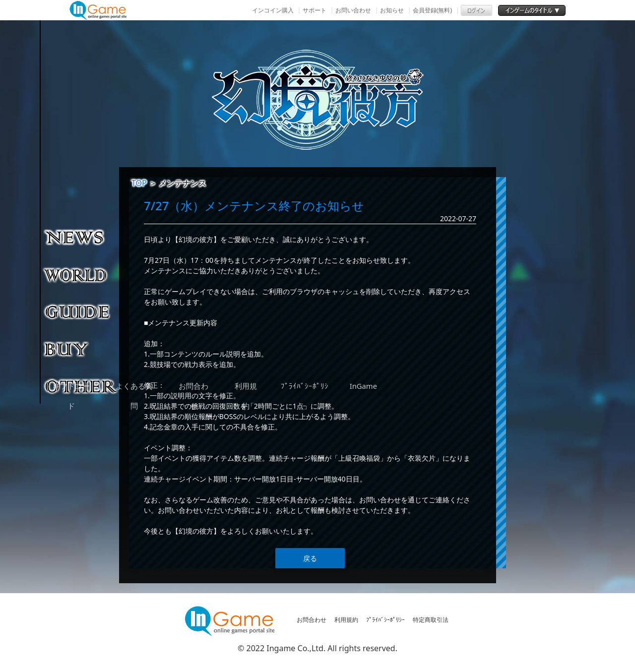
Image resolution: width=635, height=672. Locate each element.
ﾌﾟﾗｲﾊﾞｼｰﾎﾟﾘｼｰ (385, 620)
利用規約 (346, 620)
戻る (310, 558)
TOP (139, 183)
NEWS (82, 237)
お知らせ (392, 10)
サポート (315, 10)
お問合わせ (312, 620)
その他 (82, 386)
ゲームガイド (82, 311)
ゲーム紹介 (82, 274)
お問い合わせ (353, 10)
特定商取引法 (431, 620)
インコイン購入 (273, 10)
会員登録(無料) (432, 10)
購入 (82, 349)
